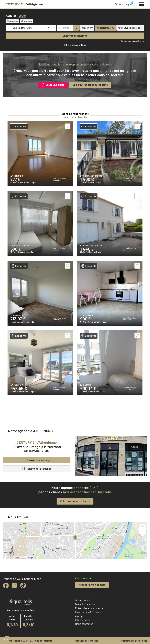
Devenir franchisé (85, 604)
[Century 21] (24, 4)
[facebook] (6, 585)
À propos (80, 616)
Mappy (31, 557)
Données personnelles (87, 641)
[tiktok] (23, 585)
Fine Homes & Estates (88, 612)
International (83, 620)
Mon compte (123, 4)
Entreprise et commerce (89, 608)
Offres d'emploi (84, 600)
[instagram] (14, 585)
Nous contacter (84, 624)
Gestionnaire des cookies (134, 641)
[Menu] (142, 4)
